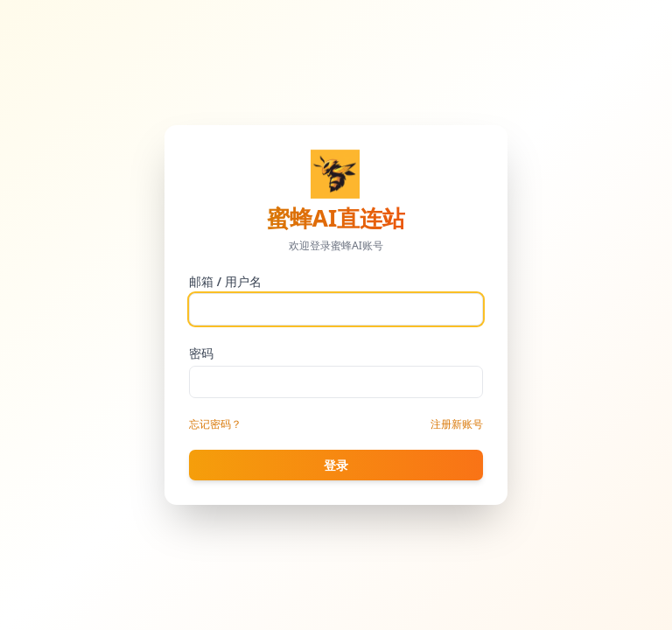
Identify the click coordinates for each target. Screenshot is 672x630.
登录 (336, 465)
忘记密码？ (215, 424)
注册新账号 (457, 424)
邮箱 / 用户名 (225, 281)
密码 (201, 353)
